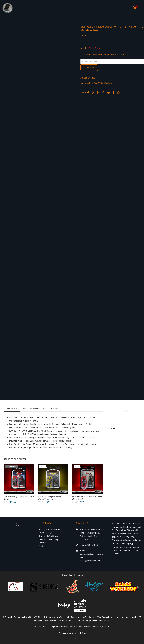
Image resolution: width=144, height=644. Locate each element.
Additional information (34, 409)
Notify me (89, 67)
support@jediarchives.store (91, 554)
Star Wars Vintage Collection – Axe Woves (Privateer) (52, 498)
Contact (42, 546)
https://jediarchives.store (90, 561)
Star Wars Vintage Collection (102, 83)
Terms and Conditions (48, 536)
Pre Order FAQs (46, 533)
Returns (42, 543)
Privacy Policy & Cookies (49, 529)
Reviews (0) (56, 409)
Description (12, 409)
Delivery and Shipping (48, 539)
